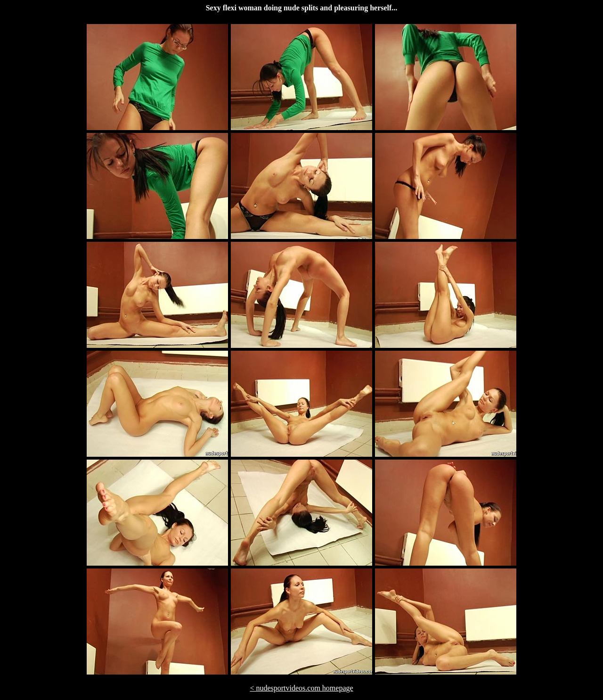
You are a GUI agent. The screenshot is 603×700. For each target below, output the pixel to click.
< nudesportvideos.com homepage (301, 688)
